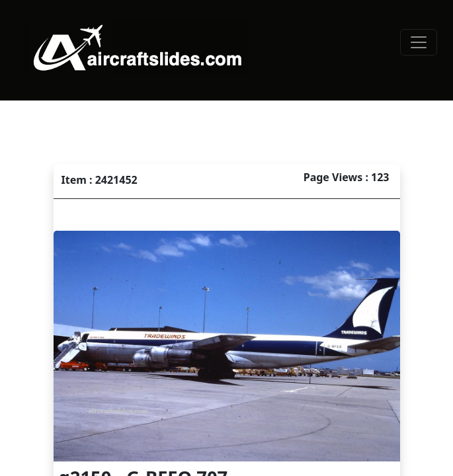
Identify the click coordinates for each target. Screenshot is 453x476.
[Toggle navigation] (419, 42)
